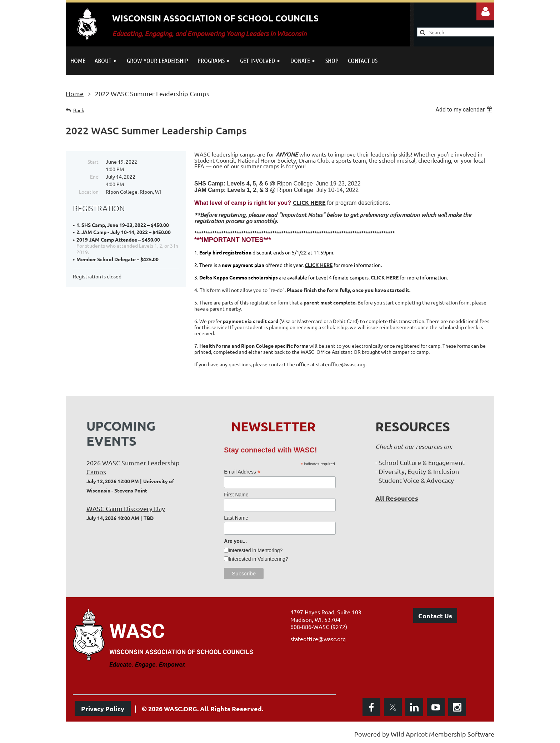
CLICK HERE (309, 202)
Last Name (236, 518)
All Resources (397, 498)
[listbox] (465, 110)
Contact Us (435, 616)
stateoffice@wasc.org (341, 364)
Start (93, 162)
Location (89, 192)
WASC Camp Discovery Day (126, 508)
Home (75, 93)
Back (79, 110)
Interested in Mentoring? (256, 550)
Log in (485, 11)
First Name (236, 495)
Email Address (242, 472)
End (94, 177)
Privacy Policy (103, 709)
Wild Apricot (409, 734)
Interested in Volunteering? (258, 559)
